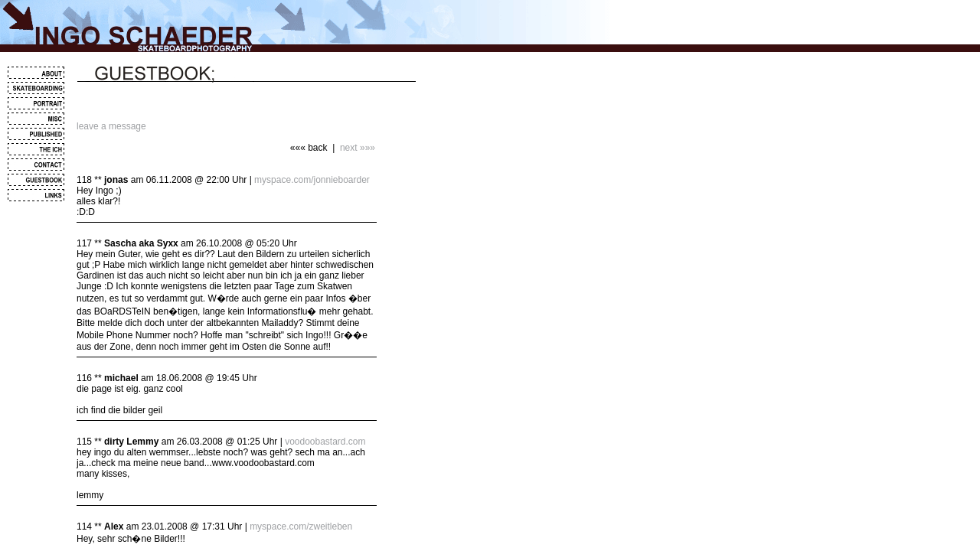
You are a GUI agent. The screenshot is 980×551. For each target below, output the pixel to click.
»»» (367, 148)
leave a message (111, 126)
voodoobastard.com (325, 442)
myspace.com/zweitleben (301, 527)
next (349, 148)
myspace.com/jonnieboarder (312, 180)
